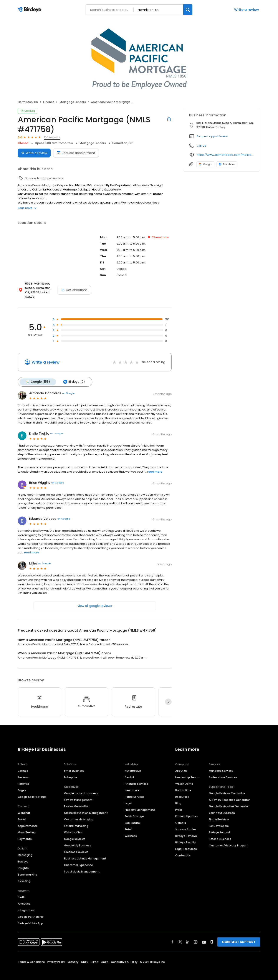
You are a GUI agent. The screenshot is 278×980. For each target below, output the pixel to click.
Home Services (135, 792)
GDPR (85, 957)
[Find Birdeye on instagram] (196, 937)
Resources (182, 792)
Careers (181, 818)
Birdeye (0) (73, 377)
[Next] (168, 697)
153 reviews (52, 137)
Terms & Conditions (31, 957)
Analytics (24, 899)
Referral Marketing (76, 821)
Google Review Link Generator (229, 802)
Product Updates (187, 812)
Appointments (28, 821)
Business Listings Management (85, 854)
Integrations (26, 905)
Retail (128, 825)
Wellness (131, 831)
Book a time (183, 785)
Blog (178, 799)
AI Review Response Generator (229, 795)
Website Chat (74, 828)
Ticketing (24, 876)
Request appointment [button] (212, 136)
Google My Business (78, 841)
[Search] (188, 10)
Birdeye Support (220, 828)
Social (22, 815)
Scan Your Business (222, 808)
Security (73, 957)
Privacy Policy (56, 957)
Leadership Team (187, 772)
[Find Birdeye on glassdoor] (212, 937)
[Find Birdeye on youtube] (204, 937)
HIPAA (94, 957)
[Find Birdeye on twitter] (180, 937)
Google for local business (81, 789)
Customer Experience (79, 860)
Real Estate (132, 818)
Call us (201, 146)
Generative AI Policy (124, 957)
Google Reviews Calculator (227, 789)
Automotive (133, 766)
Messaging (25, 850)
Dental (129, 772)
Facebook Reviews (76, 847)
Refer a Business (220, 834)
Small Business (74, 766)
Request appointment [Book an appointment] (76, 153)
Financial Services (136, 779)
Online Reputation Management (86, 808)
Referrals (24, 779)
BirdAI (22, 892)
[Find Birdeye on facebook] (172, 937)
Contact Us (183, 851)
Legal (128, 799)
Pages (22, 785)
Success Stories (186, 825)
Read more (27, 208)
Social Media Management (82, 867)
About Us (181, 766)
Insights (23, 863)
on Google (68, 389)
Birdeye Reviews (186, 831)
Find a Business (219, 815)
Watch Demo (184, 779)
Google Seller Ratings (32, 792)
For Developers (219, 821)
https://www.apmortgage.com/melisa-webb (225, 155)
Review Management (78, 795)
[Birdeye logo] (30, 10)
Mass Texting (27, 828)
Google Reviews (75, 834)
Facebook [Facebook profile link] (227, 164)
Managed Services (221, 766)
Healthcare (132, 785)
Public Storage (134, 812)
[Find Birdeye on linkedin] (188, 937)
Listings (23, 766)
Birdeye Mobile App (30, 918)
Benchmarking (27, 870)
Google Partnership (31, 912)
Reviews (23, 772)
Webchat (24, 808)
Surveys (23, 857)
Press (179, 805)
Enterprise (71, 772)
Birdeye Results (186, 838)
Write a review (247, 10)
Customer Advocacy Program (229, 841)
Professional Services (223, 772)
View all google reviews (95, 601)
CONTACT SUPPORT (239, 937)
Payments (25, 834)
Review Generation (77, 802)
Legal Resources (186, 844)
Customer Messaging (79, 815)
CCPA (105, 957)
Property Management (140, 805)
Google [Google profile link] (205, 164)
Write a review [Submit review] (34, 153)
